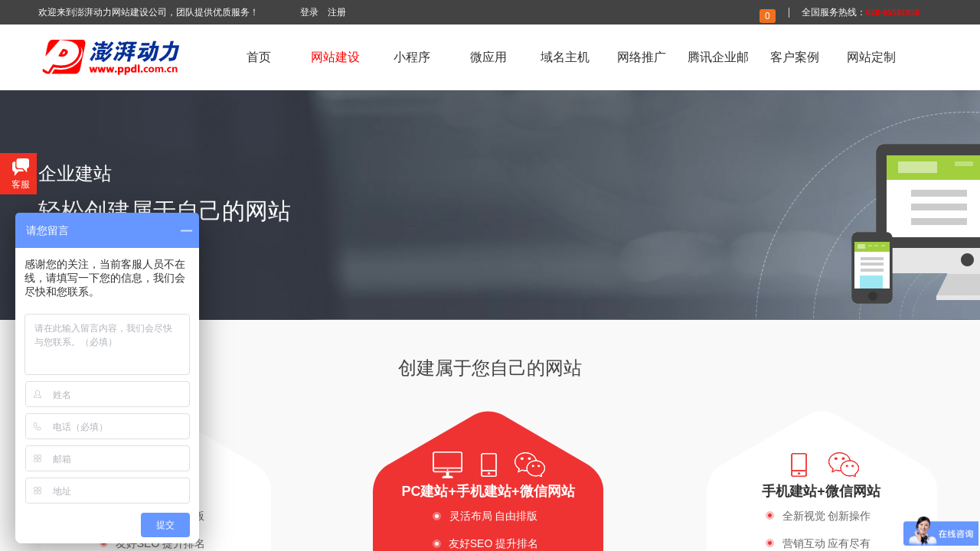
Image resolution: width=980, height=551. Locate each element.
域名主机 (565, 57)
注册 (337, 12)
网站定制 (871, 57)
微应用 (488, 57)
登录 (309, 12)
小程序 (412, 57)
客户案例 (795, 57)
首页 (259, 57)
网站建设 (335, 57)
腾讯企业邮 (718, 57)
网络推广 (642, 57)
